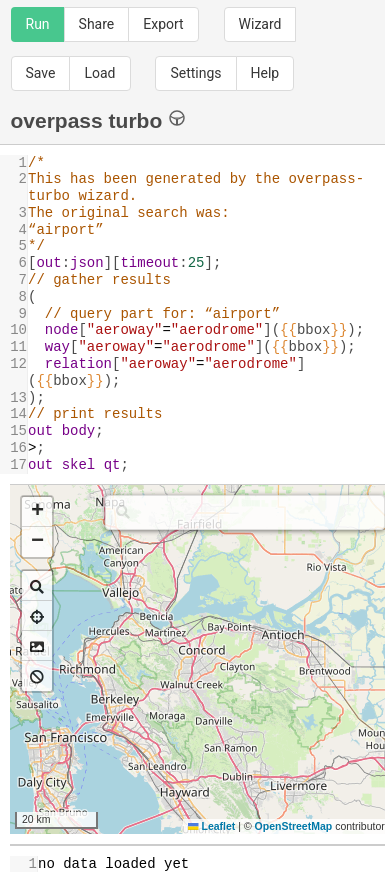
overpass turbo (98, 119)
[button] (37, 512)
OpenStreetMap (294, 826)
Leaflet (211, 826)
